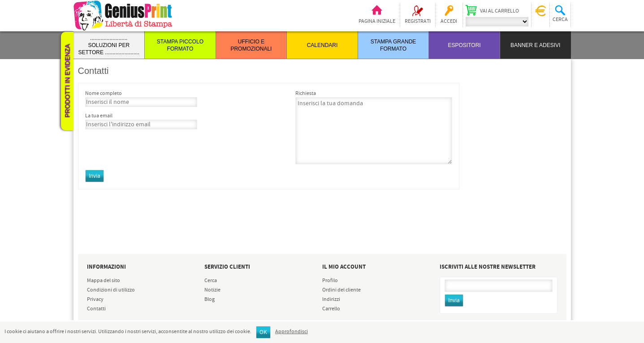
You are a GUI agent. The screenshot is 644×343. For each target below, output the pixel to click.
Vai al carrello (499, 11)
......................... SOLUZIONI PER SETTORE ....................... (109, 45)
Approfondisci (292, 332)
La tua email (99, 116)
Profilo (330, 281)
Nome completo (104, 94)
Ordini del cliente (341, 290)
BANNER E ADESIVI (535, 45)
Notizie (212, 290)
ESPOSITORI (465, 45)
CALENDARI (322, 45)
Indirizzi (331, 300)
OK (263, 332)
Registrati (418, 21)
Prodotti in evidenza (67, 81)
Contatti (96, 309)
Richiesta (306, 94)
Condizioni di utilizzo (111, 290)
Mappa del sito (104, 281)
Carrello (331, 309)
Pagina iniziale (377, 21)
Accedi (449, 21)
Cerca (211, 281)
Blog (210, 300)
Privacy (95, 300)
